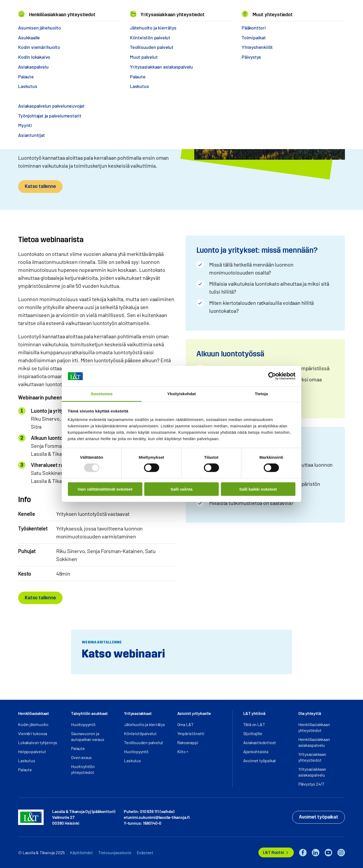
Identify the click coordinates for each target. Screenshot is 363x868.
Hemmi (20, 26)
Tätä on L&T (254, 724)
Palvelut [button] (53, 11)
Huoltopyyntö (83, 724)
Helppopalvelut (32, 751)
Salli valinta (182, 489)
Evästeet (145, 852)
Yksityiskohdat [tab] (181, 394)
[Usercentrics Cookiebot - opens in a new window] (272, 376)
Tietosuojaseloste (115, 852)
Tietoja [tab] (261, 394)
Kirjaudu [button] (327, 11)
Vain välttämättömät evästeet (105, 489)
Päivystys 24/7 (311, 784)
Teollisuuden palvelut (144, 742)
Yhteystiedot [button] (189, 11)
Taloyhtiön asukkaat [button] (89, 713)
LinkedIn (316, 853)
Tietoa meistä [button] (118, 11)
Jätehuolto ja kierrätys (144, 724)
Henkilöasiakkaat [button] (34, 713)
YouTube (328, 853)
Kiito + (183, 751)
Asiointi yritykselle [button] (194, 713)
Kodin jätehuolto (33, 724)
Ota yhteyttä (310, 713)
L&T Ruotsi (273, 852)
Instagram (341, 853)
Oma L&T (185, 724)
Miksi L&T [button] (83, 11)
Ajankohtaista (256, 751)
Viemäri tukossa (33, 733)
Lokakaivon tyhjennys (38, 742)
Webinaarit (38, 26)
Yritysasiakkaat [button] (138, 713)
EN (289, 11)
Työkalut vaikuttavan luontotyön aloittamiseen (94, 26)
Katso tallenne (40, 186)
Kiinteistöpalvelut (140, 733)
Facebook (303, 853)
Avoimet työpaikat (260, 760)
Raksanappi (188, 742)
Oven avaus (81, 757)
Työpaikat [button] (154, 11)
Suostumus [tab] (102, 394)
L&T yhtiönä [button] (254, 713)
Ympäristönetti (191, 733)
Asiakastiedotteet (260, 742)
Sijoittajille (253, 733)
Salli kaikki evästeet (258, 489)
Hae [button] (301, 11)
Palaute (25, 770)
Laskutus (26, 760)
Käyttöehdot (81, 852)
